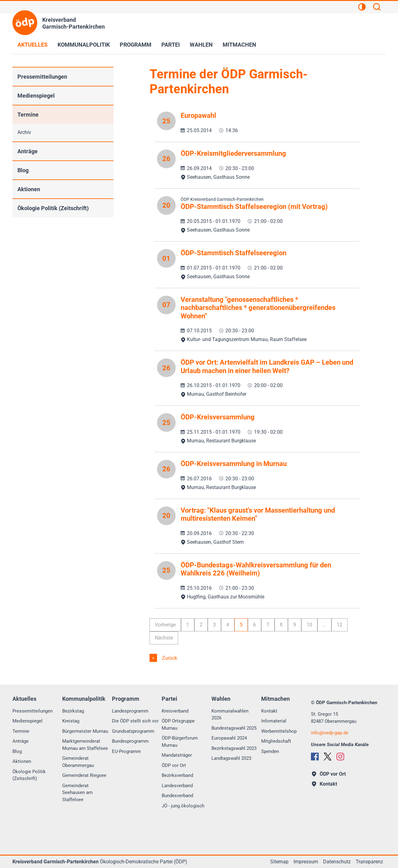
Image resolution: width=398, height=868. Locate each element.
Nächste (164, 638)
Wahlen (201, 45)
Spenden (270, 751)
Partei (171, 45)
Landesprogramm (130, 711)
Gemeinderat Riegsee (84, 775)
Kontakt (269, 711)
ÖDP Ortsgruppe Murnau (178, 725)
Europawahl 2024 (229, 738)
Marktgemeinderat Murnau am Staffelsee (85, 745)
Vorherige (165, 625)
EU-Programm (126, 751)
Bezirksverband (177, 775)
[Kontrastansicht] (362, 8)
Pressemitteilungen (42, 77)
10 (309, 625)
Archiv (24, 132)
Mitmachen (239, 45)
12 (340, 625)
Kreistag (71, 721)
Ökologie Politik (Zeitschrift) (53, 208)
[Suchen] (377, 8)
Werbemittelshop (279, 731)
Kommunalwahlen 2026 (230, 715)
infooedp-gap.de (330, 733)
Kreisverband (175, 711)
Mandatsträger (177, 755)
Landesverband (177, 786)
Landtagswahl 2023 (231, 758)
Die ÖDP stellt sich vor (135, 721)
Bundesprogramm (130, 741)
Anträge (28, 151)
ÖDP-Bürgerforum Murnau (180, 742)
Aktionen (29, 189)
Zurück (169, 658)
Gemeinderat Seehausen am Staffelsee (77, 793)
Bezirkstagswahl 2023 (234, 748)
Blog (23, 170)
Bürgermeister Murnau (85, 731)
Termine (28, 115)
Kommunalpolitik (84, 45)
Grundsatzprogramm (133, 731)
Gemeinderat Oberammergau (78, 762)
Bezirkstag (73, 711)
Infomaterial (274, 721)
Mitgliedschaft (276, 741)
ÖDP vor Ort (174, 765)
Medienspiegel (36, 96)
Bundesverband (177, 796)
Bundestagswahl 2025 (234, 728)
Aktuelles (32, 45)
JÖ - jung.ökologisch (183, 806)
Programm (136, 45)
